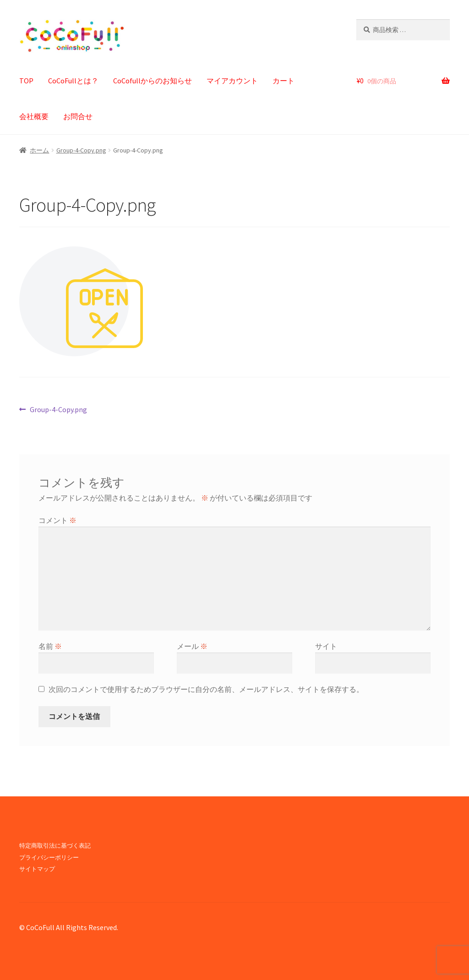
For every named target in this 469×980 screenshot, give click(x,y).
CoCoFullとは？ (73, 81)
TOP (26, 81)
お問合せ (78, 116)
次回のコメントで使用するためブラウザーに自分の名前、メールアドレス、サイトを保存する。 (206, 689)
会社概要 (34, 116)
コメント (57, 520)
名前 (50, 646)
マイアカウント (232, 81)
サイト (326, 646)
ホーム (39, 150)
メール (192, 646)
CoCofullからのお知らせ (153, 81)
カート (284, 81)
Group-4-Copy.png (81, 150)
